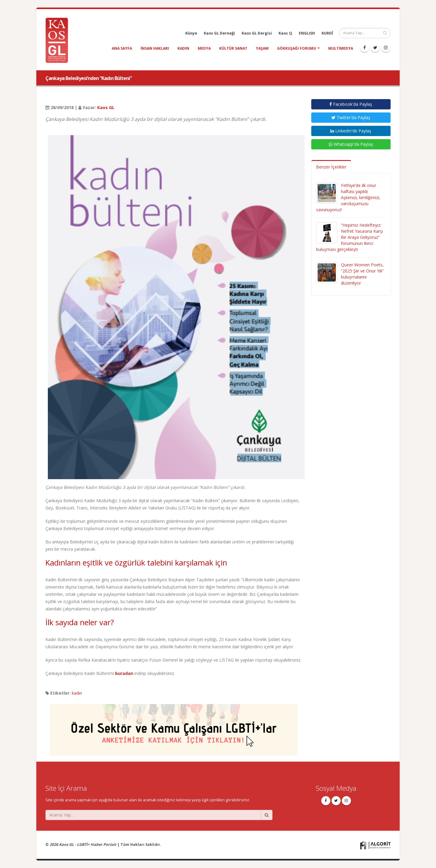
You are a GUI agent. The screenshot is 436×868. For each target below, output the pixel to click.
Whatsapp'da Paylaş (351, 144)
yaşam (262, 48)
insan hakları (155, 48)
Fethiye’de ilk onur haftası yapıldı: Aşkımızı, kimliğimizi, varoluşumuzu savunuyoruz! (348, 197)
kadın (183, 48)
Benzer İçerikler (331, 167)
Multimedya (341, 48)
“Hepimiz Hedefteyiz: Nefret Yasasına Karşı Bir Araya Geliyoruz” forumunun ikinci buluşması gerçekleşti (350, 237)
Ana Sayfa (122, 48)
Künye (191, 33)
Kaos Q (285, 33)
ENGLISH (307, 33)
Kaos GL (106, 107)
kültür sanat (233, 48)
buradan (124, 673)
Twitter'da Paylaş (351, 117)
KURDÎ (327, 33)
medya (204, 48)
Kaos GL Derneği (219, 33)
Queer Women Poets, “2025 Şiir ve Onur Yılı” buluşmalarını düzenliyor (362, 274)
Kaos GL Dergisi (257, 33)
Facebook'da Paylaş (351, 104)
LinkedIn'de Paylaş (351, 131)
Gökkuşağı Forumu (297, 48)
